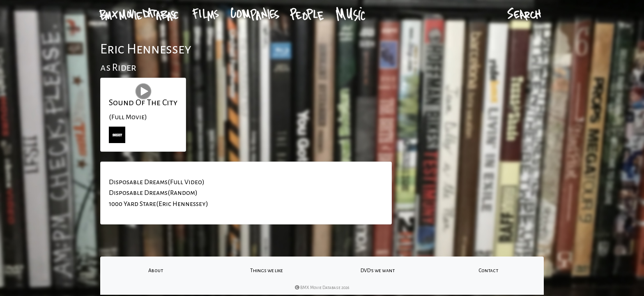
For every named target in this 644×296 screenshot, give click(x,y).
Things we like (267, 271)
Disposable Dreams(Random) (153, 193)
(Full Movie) (128, 117)
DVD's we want (378, 271)
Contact (488, 271)
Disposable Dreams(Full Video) (157, 182)
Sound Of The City (143, 102)
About (156, 271)
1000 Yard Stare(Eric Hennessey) (159, 204)
